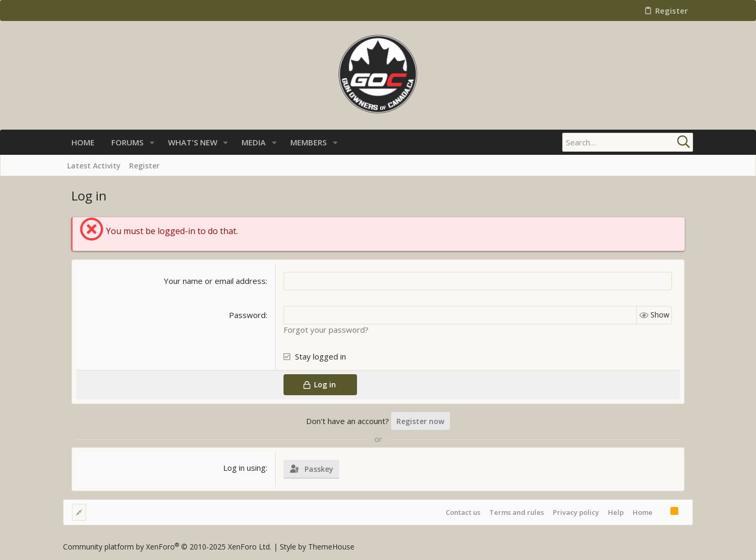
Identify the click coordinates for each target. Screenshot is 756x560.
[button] (152, 142)
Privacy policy (576, 512)
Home (643, 512)
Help (616, 512)
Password (247, 315)
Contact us (463, 512)
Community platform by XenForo (167, 547)
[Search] (627, 142)
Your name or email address (215, 281)
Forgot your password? (326, 330)
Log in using (244, 468)
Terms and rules (517, 512)
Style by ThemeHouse (317, 547)
